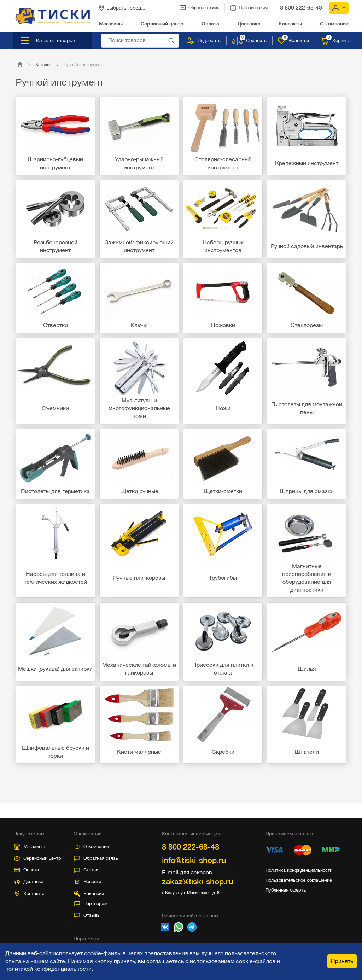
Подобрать (204, 41)
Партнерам (91, 903)
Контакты (30, 894)
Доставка (29, 882)
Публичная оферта (286, 890)
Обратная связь (199, 8)
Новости (88, 882)
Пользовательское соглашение (299, 880)
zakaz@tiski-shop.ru (198, 882)
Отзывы (87, 915)
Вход (339, 8)
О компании (92, 847)
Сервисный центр (38, 858)
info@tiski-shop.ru (194, 860)
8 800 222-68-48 (301, 8)
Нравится (293, 41)
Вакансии (89, 894)
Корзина (335, 41)
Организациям (249, 8)
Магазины (29, 847)
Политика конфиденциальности (299, 870)
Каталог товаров (48, 41)
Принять (342, 961)
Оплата (27, 870)
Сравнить (249, 41)
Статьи (86, 870)
